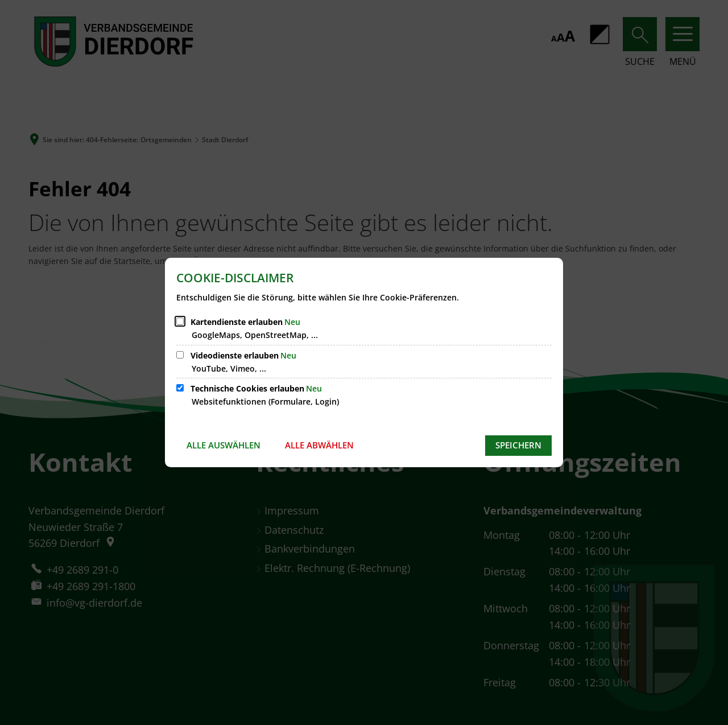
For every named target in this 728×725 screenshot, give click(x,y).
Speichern (518, 445)
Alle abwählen (319, 445)
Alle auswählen (224, 445)
